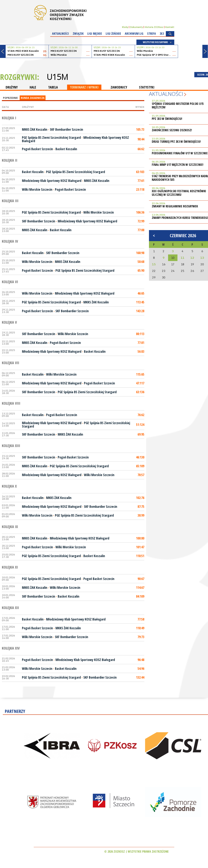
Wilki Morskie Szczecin (37, 189)
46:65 (141, 293)
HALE (33, 87)
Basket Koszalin (66, 149)
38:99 (141, 515)
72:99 (141, 221)
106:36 (140, 212)
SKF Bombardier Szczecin (66, 129)
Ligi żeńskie (113, 34)
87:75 (141, 506)
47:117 (140, 383)
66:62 (141, 149)
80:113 (140, 334)
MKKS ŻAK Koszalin (35, 129)
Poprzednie (10, 98)
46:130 (140, 457)
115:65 (140, 374)
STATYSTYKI (147, 87)
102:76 (140, 498)
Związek (78, 34)
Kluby (125, 27)
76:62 (141, 415)
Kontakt (170, 27)
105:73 (140, 129)
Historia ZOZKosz (154, 27)
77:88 (141, 230)
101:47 (140, 547)
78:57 (141, 475)
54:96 (141, 668)
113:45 (140, 302)
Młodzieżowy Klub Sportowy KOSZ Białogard (52, 181)
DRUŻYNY (12, 87)
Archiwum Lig (134, 34)
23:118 (140, 189)
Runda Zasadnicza (33, 98)
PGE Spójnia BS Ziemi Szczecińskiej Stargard (51, 137)
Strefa (152, 34)
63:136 (140, 392)
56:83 (141, 351)
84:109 (140, 596)
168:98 (140, 253)
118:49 (140, 628)
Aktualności (61, 34)
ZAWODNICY (119, 87)
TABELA (53, 87)
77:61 (141, 181)
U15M (57, 77)
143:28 (140, 311)
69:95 (141, 434)
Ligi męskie (95, 34)
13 (202, 258)
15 (154, 264)
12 (192, 258)
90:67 (141, 579)
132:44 (140, 677)
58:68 (141, 262)
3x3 (162, 34)
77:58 (141, 619)
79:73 (141, 637)
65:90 (141, 270)
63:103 (140, 172)
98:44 (141, 139)
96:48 (141, 660)
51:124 (140, 425)
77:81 (141, 343)
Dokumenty (136, 27)
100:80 (140, 538)
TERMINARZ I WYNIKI (84, 87)
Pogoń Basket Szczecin (37, 149)
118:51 (140, 556)
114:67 (140, 587)
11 (183, 258)
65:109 (140, 466)
